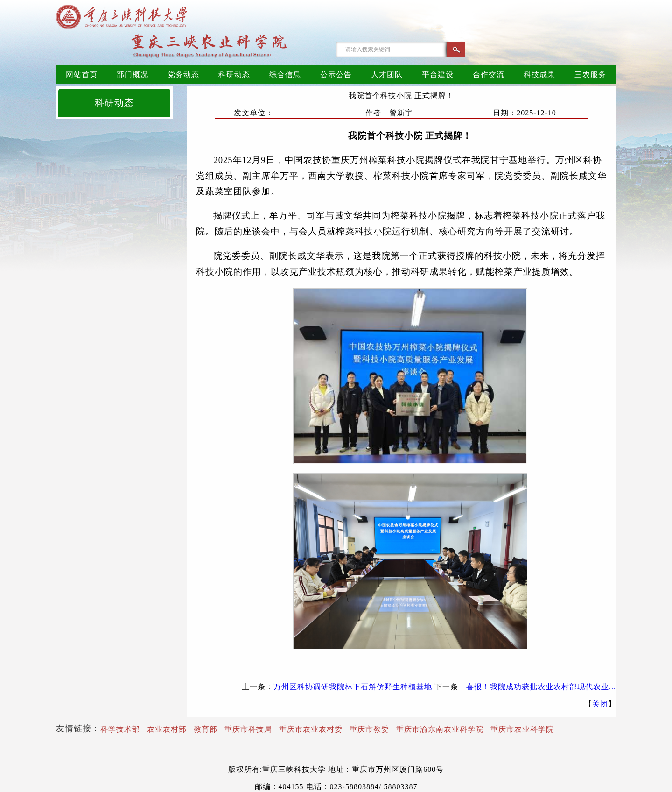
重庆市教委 (369, 729)
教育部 (206, 729)
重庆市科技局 (248, 729)
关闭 (600, 704)
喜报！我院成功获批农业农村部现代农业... (541, 687)
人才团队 (387, 74)
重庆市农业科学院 (522, 729)
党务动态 (183, 74)
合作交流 (489, 74)
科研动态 (234, 74)
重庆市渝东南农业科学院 (440, 729)
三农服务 (590, 74)
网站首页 (82, 74)
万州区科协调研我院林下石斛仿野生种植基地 (353, 687)
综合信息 (285, 74)
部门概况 (133, 74)
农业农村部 (167, 729)
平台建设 (438, 74)
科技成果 (539, 74)
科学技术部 (120, 729)
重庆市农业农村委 (311, 729)
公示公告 (336, 74)
